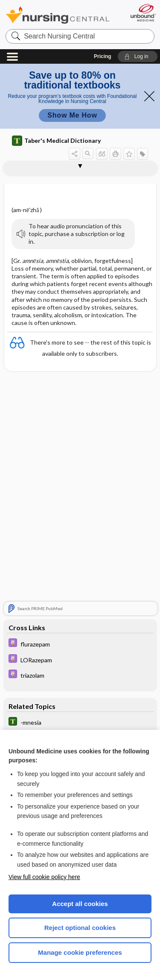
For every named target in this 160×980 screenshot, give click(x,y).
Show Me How (72, 115)
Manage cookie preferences (80, 952)
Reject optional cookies (80, 928)
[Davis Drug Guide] (80, 644)
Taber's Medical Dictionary (56, 141)
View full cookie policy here (44, 877)
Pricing (103, 56)
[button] (138, 56)
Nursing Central (58, 15)
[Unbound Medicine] (143, 13)
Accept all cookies (80, 904)
